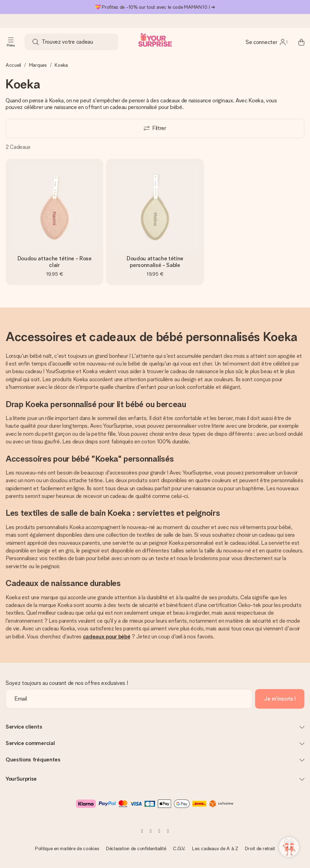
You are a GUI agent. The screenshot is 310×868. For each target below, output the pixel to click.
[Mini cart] (297, 42)
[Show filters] (155, 128)
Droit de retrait (260, 848)
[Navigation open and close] (11, 42)
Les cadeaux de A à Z (215, 848)
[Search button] (36, 42)
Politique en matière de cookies (67, 848)
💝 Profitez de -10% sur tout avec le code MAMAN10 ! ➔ (155, 7)
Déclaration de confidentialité (136, 848)
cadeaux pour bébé (107, 636)
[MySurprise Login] (267, 42)
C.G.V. (179, 848)
